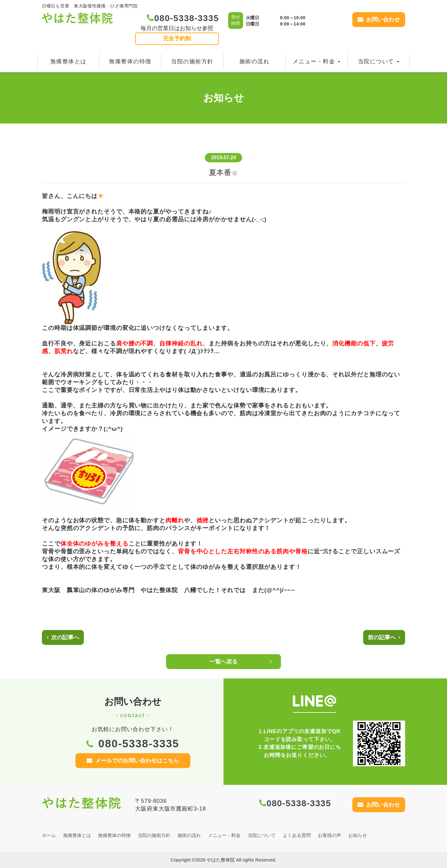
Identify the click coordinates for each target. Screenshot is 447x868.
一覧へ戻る (241, 662)
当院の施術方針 (192, 61)
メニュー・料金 (316, 61)
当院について (379, 61)
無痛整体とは (68, 61)
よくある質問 (297, 835)
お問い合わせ (379, 20)
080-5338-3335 (183, 18)
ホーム (49, 835)
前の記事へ (384, 637)
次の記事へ (63, 637)
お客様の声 (330, 835)
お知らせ (358, 835)
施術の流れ (255, 61)
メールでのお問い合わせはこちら (133, 761)
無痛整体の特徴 (130, 61)
